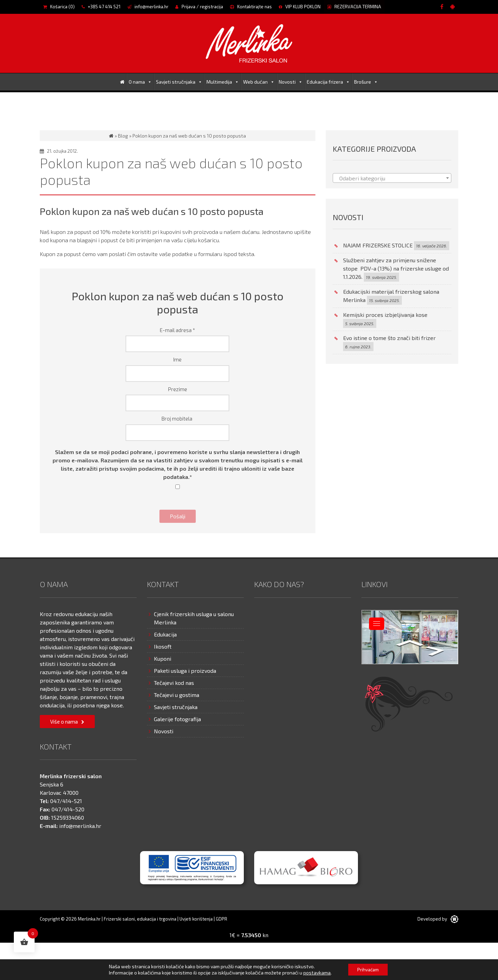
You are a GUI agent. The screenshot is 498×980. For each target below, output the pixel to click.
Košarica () (59, 7)
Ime (177, 359)
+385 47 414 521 (101, 7)
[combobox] (392, 178)
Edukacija (165, 634)
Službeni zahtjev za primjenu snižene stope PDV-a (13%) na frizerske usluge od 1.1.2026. (396, 268)
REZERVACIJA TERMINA (354, 7)
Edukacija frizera (328, 82)
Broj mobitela (177, 418)
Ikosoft (163, 646)
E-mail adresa (177, 330)
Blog (123, 136)
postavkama (315, 972)
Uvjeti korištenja (196, 919)
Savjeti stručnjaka (179, 82)
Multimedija (223, 82)
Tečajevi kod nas (174, 683)
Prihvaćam (368, 969)
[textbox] (392, 178)
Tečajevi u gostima (177, 695)
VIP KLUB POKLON (300, 7)
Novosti (291, 82)
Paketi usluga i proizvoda (185, 671)
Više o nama (64, 722)
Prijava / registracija (199, 7)
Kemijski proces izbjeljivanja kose (385, 315)
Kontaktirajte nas (251, 7)
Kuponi (163, 658)
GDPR (222, 919)
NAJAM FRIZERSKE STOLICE (378, 245)
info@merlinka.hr (148, 7)
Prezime (178, 389)
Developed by (438, 919)
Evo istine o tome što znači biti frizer (389, 338)
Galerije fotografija (177, 719)
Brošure (366, 82)
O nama (140, 82)
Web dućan (259, 82)
